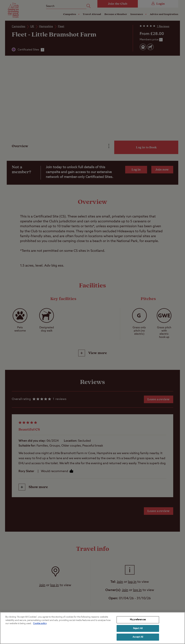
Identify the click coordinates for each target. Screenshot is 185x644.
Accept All (138, 637)
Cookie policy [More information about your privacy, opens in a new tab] (40, 624)
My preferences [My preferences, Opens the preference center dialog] (138, 620)
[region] (92, 628)
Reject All (138, 628)
